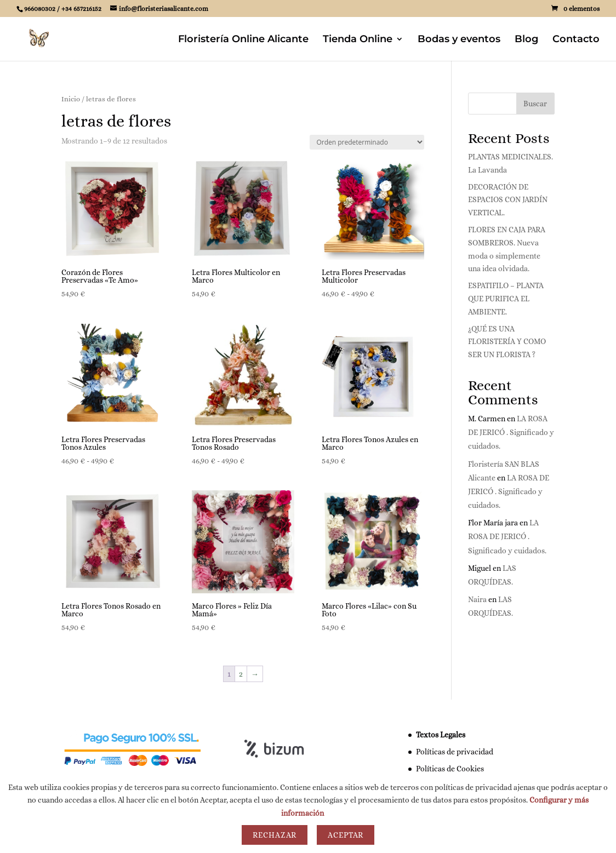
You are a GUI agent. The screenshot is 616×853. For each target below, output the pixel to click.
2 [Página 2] (241, 674)
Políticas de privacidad (455, 752)
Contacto (576, 40)
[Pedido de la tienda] (367, 142)
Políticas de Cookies (450, 769)
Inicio (71, 99)
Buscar (535, 104)
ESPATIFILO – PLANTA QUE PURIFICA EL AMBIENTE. (506, 299)
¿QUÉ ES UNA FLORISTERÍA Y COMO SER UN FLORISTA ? (507, 342)
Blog (526, 40)
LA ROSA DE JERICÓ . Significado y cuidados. (511, 432)
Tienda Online (358, 40)
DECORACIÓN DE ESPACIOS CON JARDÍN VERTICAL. (508, 200)
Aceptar (346, 835)
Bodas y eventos (459, 40)
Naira (477, 599)
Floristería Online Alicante (243, 40)
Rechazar (275, 835)
